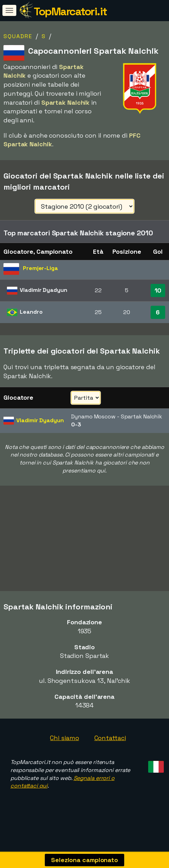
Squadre (18, 36)
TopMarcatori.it (70, 11)
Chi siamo (64, 751)
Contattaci (110, 751)
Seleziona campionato (84, 860)
